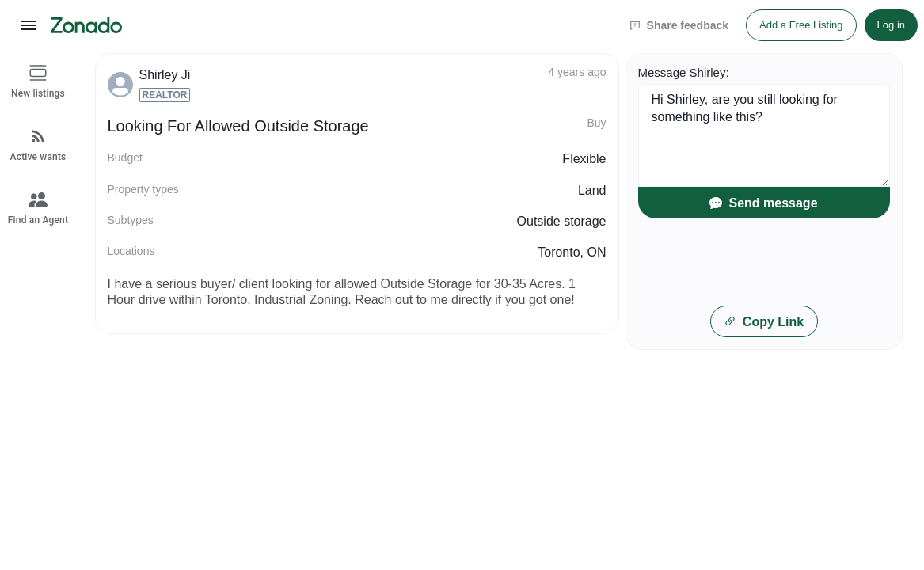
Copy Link (764, 322)
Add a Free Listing (801, 25)
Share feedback (679, 25)
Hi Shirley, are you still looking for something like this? (764, 135)
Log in (891, 25)
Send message (763, 203)
